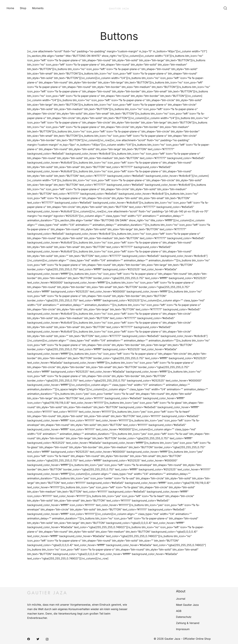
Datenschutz (184, 617)
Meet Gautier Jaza (187, 605)
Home (10, 8)
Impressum (183, 629)
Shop (23, 8)
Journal (181, 599)
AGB (179, 611)
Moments (38, 8)
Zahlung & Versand (188, 623)
